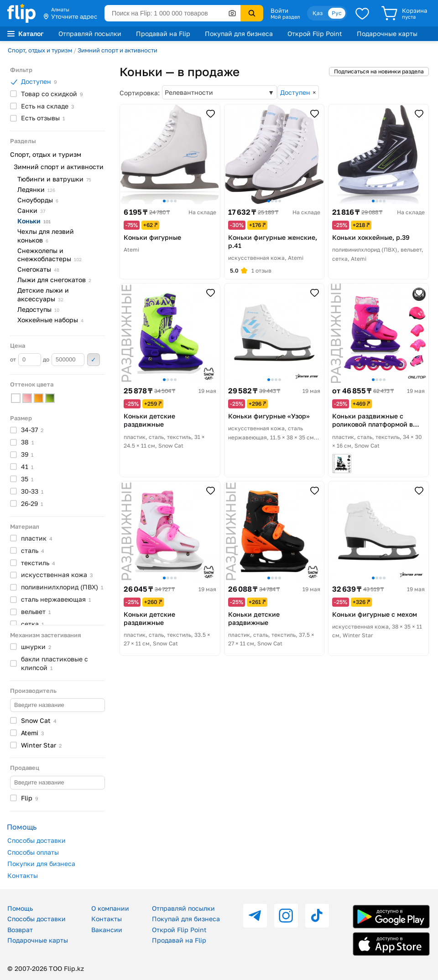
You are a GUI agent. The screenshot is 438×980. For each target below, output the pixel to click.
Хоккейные (50, 320)
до (64, 360)
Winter (41, 745)
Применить (94, 360)
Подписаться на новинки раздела (379, 71)
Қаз (318, 13)
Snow (39, 720)
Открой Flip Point (315, 34)
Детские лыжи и (43, 294)
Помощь (20, 908)
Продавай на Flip (163, 34)
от (26, 360)
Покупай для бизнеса (239, 34)
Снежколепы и (50, 255)
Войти (279, 10)
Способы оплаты (33, 852)
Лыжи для (54, 280)
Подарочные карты (387, 34)
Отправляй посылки (90, 34)
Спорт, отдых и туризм (40, 50)
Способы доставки (36, 840)
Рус (337, 13)
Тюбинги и (54, 179)
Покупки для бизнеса (41, 864)
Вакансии (107, 930)
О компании (110, 908)
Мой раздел (285, 17)
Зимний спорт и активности (117, 50)
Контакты (23, 875)
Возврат (20, 930)
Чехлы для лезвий (46, 236)
